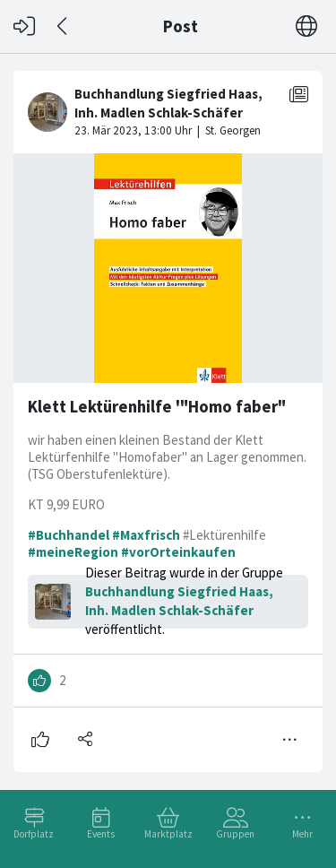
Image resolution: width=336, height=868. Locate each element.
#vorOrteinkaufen (178, 552)
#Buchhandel (69, 535)
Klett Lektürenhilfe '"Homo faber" (157, 407)
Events (101, 834)
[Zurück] (63, 26)
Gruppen (235, 834)
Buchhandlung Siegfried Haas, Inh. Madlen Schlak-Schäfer (179, 601)
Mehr (302, 834)
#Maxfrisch (146, 535)
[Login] (24, 26)
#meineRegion (73, 552)
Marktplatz (168, 834)
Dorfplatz (34, 834)
